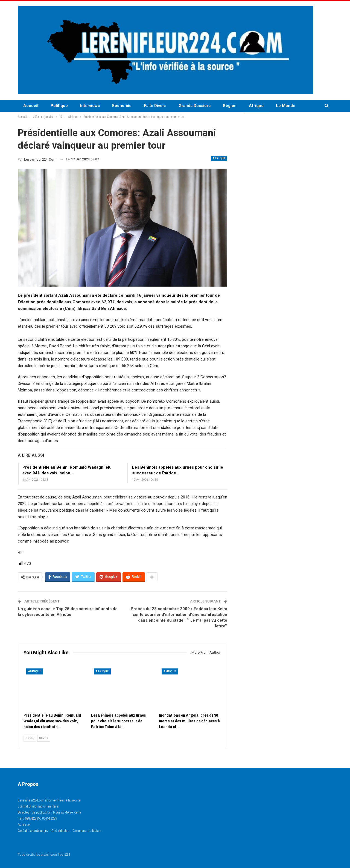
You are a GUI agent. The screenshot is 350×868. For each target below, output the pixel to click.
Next (44, 738)
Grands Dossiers (195, 106)
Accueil (31, 106)
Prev (30, 738)
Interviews (90, 106)
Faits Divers (155, 106)
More (281, 106)
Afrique (256, 106)
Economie (122, 106)
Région (230, 106)
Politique (59, 106)
